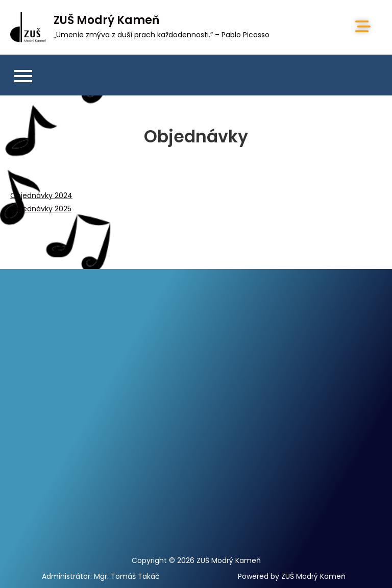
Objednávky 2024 (41, 195)
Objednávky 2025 (41, 209)
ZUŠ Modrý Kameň (107, 20)
